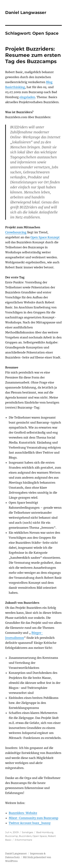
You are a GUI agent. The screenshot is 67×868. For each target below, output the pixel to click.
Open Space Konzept (45, 237)
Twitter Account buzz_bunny (30, 823)
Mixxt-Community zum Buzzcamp (33, 818)
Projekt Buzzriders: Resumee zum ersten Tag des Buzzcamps (33, 55)
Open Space (40, 836)
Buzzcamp (12, 836)
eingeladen (27, 97)
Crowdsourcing (16, 232)
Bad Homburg (45, 832)
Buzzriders (25, 836)
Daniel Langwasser (26, 13)
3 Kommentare (23, 840)
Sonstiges (27, 832)
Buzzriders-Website (23, 813)
